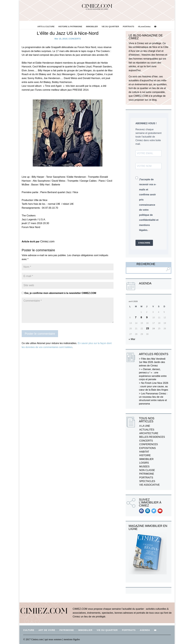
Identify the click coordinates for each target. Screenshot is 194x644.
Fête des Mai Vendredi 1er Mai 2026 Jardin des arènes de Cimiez (152, 362)
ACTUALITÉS (147, 430)
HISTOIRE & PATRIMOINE (70, 27)
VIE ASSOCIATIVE (150, 485)
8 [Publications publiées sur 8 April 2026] (141, 317)
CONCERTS (75, 39)
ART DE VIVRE (47, 630)
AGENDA (145, 630)
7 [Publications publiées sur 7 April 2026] (136, 317)
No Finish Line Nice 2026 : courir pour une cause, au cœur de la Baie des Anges (154, 386)
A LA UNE (145, 426)
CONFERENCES (149, 444)
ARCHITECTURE (149, 433)
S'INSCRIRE (144, 243)
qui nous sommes (54, 639)
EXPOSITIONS (147, 448)
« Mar (132, 339)
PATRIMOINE (147, 474)
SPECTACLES (147, 481)
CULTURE (29, 630)
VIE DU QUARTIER (110, 27)
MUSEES (144, 467)
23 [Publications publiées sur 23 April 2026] (148, 328)
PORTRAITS (128, 27)
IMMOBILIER (92, 27)
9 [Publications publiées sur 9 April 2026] (147, 317)
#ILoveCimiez (144, 27)
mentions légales (72, 639)
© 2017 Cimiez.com (33, 639)
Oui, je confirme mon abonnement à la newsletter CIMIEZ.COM (59, 293)
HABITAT (144, 452)
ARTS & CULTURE (46, 27)
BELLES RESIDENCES (152, 437)
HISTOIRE (145, 455)
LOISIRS (144, 463)
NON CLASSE (147, 470)
